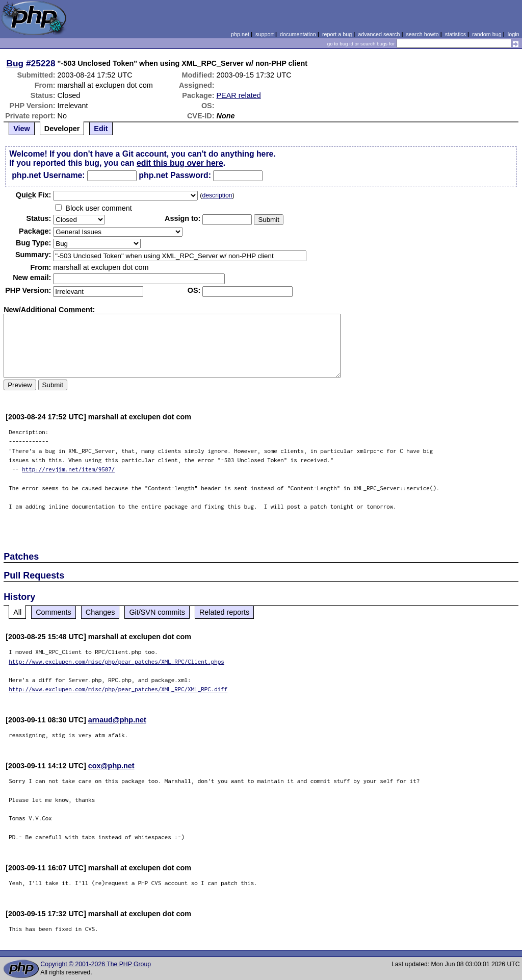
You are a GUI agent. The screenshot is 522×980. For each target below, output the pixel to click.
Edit (101, 129)
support (265, 34)
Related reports (224, 612)
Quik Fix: (34, 195)
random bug (487, 34)
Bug (15, 63)
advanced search (379, 34)
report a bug (337, 34)
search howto (422, 34)
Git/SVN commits (157, 612)
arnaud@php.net (117, 720)
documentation (298, 34)
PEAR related (239, 95)
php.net (240, 34)
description (217, 195)
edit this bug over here (180, 163)
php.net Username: (48, 175)
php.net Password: (175, 175)
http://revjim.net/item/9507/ (68, 469)
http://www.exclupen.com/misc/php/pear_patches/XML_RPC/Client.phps (116, 661)
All (17, 612)
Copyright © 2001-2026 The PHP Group (96, 964)
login (514, 34)
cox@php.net (111, 766)
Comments (54, 612)
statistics (455, 34)
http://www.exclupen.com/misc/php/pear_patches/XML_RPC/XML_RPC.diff (118, 689)
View (22, 129)
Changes (100, 612)
